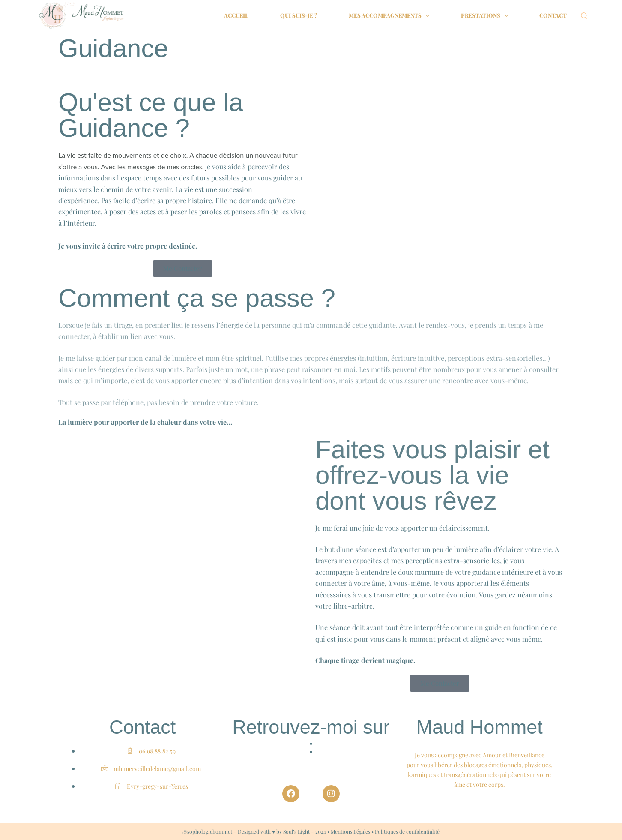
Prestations (486, 16)
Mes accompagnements (391, 16)
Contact (553, 15)
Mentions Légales (350, 831)
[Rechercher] (584, 16)
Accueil (236, 15)
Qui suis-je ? (299, 15)
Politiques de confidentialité (407, 831)
